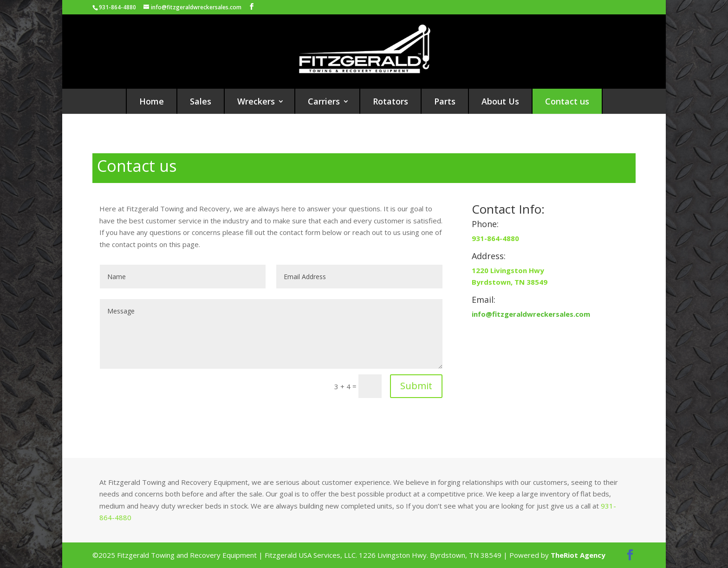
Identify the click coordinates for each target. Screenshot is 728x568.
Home (152, 101)
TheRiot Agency (578, 555)
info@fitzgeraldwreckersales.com (531, 314)
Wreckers (256, 101)
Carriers (324, 101)
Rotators (390, 101)
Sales (201, 101)
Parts (445, 101)
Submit (416, 386)
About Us (500, 101)
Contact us (567, 101)
